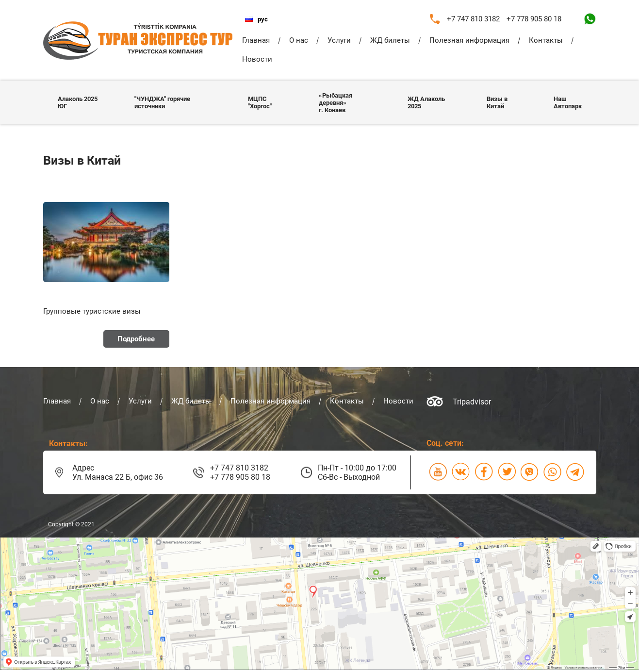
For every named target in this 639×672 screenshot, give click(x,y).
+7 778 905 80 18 (534, 19)
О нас (299, 40)
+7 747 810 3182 (473, 19)
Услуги (339, 40)
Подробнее (136, 339)
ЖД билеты (390, 40)
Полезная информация (469, 40)
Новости (257, 59)
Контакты (546, 40)
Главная (256, 40)
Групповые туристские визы (92, 311)
